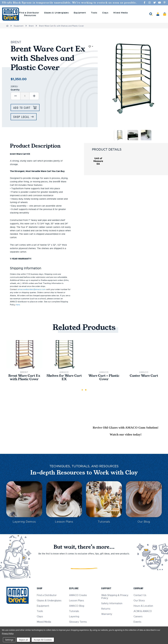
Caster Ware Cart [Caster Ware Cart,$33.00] (144, 376)
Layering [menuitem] (74, 616)
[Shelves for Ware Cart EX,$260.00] (64, 354)
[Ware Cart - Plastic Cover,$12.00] (104, 354)
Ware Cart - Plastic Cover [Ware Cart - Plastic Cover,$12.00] (104, 377)
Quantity (15, 90)
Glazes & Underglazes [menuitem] (56, 13)
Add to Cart (22, 108)
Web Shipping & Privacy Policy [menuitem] (115, 597)
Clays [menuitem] (105, 13)
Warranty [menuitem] (107, 614)
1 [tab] (82, 390)
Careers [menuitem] (138, 616)
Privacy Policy (8, 633)
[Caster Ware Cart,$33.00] (144, 354)
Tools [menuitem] (94, 13)
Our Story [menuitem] (139, 601)
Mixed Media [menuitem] (121, 13)
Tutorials (104, 522)
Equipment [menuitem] (80, 13)
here (18, 305)
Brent (31, 26)
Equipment (19, 26)
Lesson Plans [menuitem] (77, 601)
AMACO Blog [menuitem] (77, 606)
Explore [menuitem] (74, 588)
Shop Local (21, 117)
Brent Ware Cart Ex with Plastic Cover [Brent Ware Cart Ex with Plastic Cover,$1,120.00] (24, 377)
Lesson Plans (64, 522)
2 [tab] (86, 390)
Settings (9, 640)
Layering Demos (24, 522)
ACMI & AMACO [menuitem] (143, 611)
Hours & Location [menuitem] (143, 606)
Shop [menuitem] (40, 588)
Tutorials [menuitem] (74, 611)
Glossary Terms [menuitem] (78, 622)
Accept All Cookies (43, 640)
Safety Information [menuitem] (112, 603)
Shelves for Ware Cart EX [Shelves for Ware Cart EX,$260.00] (64, 377)
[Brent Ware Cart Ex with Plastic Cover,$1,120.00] (24, 354)
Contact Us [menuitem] (140, 595)
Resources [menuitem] (30, 15)
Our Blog (144, 522)
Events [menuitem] (137, 622)
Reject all (23, 640)
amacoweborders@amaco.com (32, 289)
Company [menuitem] (139, 588)
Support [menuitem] (106, 588)
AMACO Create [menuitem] (78, 595)
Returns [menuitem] (106, 609)
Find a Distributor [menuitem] (29, 13)
